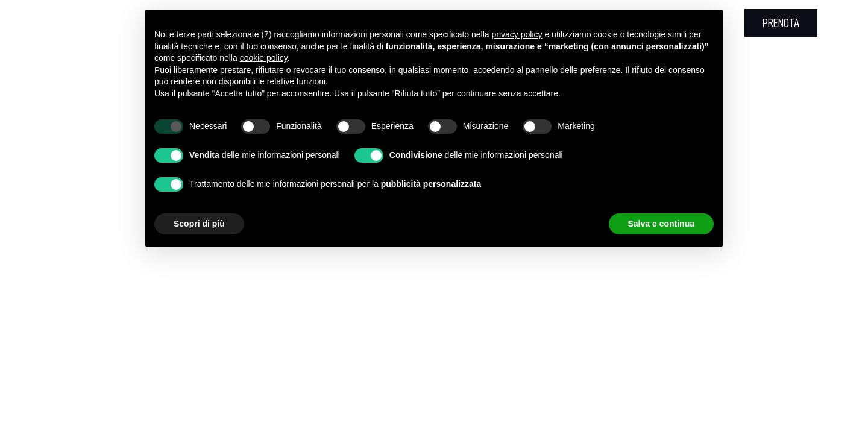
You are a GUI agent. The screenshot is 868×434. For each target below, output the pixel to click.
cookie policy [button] (264, 58)
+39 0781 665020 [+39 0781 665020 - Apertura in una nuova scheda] (134, 23)
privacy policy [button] (517, 34)
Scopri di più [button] (199, 224)
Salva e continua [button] (661, 224)
